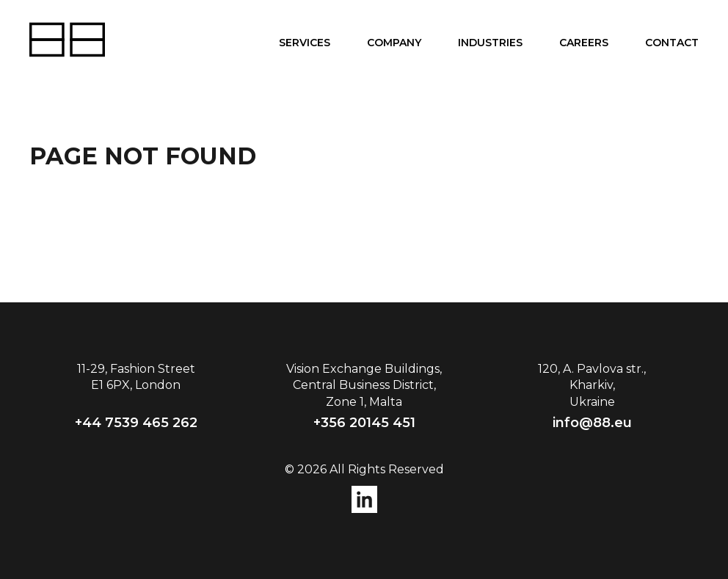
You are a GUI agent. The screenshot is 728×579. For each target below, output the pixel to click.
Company (394, 43)
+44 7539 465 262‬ (136, 423)
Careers (584, 43)
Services (305, 43)
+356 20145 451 (364, 423)
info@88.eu (592, 423)
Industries (490, 43)
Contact (672, 43)
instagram (364, 499)
